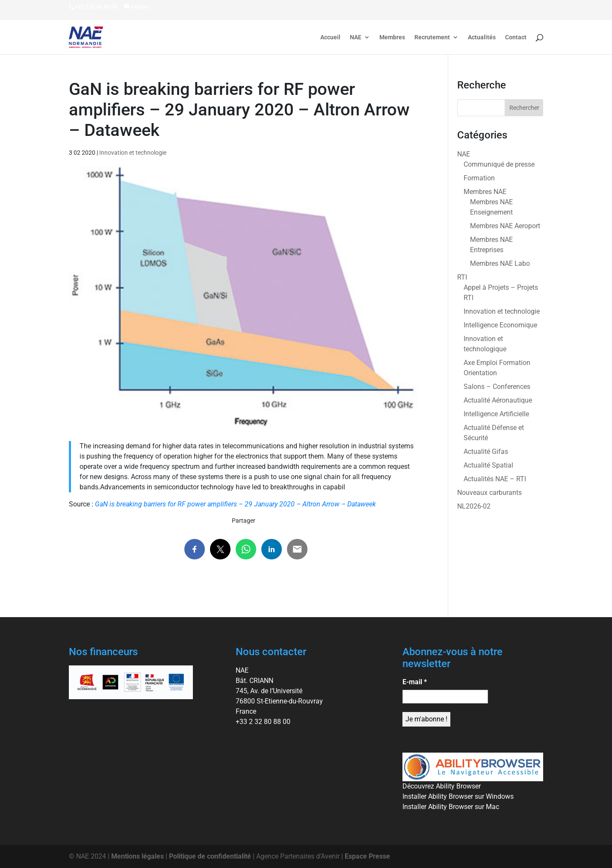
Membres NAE (485, 192)
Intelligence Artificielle (496, 414)
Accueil (330, 37)
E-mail (415, 682)
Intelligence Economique (500, 325)
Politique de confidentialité (210, 856)
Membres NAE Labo (500, 263)
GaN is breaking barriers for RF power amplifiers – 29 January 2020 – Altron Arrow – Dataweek (235, 504)
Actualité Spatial (488, 465)
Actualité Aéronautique (498, 400)
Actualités (482, 37)
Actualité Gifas (486, 452)
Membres (392, 37)
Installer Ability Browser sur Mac (451, 807)
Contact (516, 37)
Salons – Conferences (497, 387)
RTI (462, 277)
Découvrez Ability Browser (442, 786)
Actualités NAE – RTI (495, 479)
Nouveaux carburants (489, 493)
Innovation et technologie (133, 153)
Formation (479, 178)
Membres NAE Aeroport (505, 226)
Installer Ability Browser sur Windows (458, 796)
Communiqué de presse (499, 164)
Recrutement (432, 37)
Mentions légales (137, 856)
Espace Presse (367, 856)
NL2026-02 (474, 506)
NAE (356, 37)
